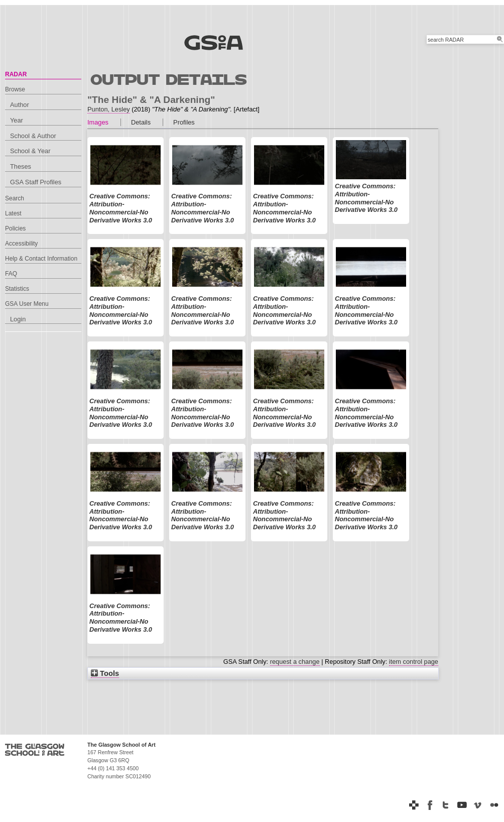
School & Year (30, 151)
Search (15, 198)
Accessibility (21, 244)
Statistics (17, 289)
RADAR (16, 74)
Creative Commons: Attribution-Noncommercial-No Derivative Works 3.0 (121, 208)
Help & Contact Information (41, 259)
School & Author (33, 136)
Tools (105, 673)
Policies (15, 228)
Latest (13, 213)
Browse (15, 89)
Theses (21, 166)
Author (20, 105)
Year (17, 120)
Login (18, 319)
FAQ (11, 274)
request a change (295, 662)
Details (141, 122)
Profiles (184, 122)
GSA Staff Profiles (36, 182)
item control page (414, 662)
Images (98, 122)
